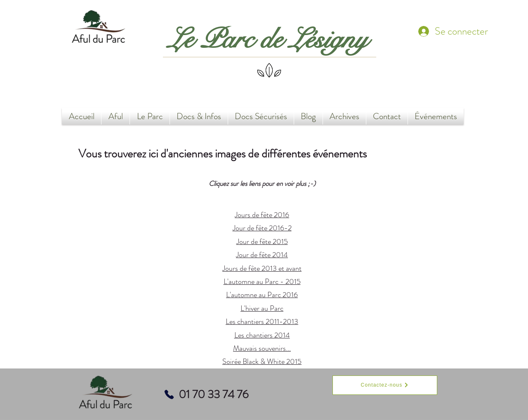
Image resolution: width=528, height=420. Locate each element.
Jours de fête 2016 (262, 215)
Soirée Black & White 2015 (262, 361)
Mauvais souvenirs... (262, 348)
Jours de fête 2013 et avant (262, 268)
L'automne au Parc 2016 (262, 295)
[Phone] (169, 394)
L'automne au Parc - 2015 (262, 282)
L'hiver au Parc (262, 308)
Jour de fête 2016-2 (262, 228)
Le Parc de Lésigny (268, 40)
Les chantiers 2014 (262, 335)
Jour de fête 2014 (262, 255)
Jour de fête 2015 (262, 242)
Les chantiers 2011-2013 (262, 321)
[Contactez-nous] (385, 385)
